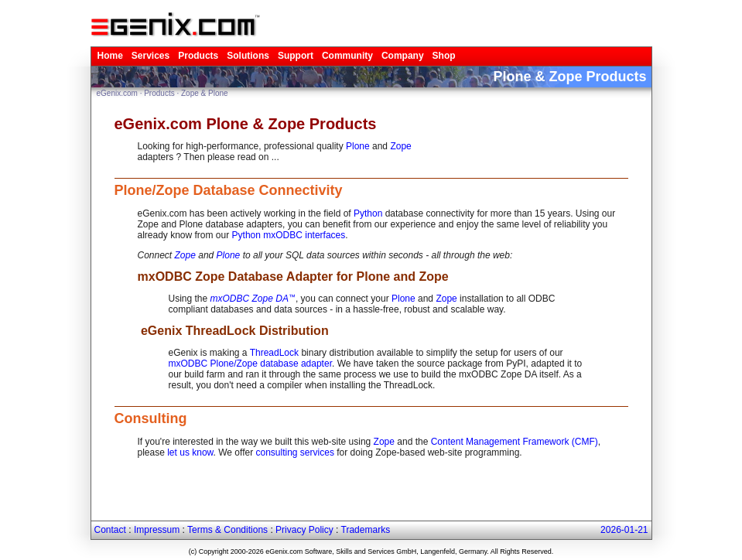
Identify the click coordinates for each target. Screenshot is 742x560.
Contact (110, 530)
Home (110, 56)
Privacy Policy (304, 530)
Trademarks (366, 530)
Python (368, 213)
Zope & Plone (205, 93)
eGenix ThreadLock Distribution (233, 331)
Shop (444, 56)
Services (150, 56)
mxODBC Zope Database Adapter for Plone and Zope (293, 277)
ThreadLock (274, 353)
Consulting (151, 418)
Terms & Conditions (227, 530)
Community (347, 56)
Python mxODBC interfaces (289, 235)
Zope (400, 146)
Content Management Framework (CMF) (515, 442)
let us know (190, 452)
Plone (358, 146)
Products (198, 56)
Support (296, 56)
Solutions (248, 56)
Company (403, 56)
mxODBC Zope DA (250, 299)
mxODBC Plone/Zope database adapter (250, 364)
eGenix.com (117, 93)
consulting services (295, 452)
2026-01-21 (624, 530)
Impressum (157, 530)
